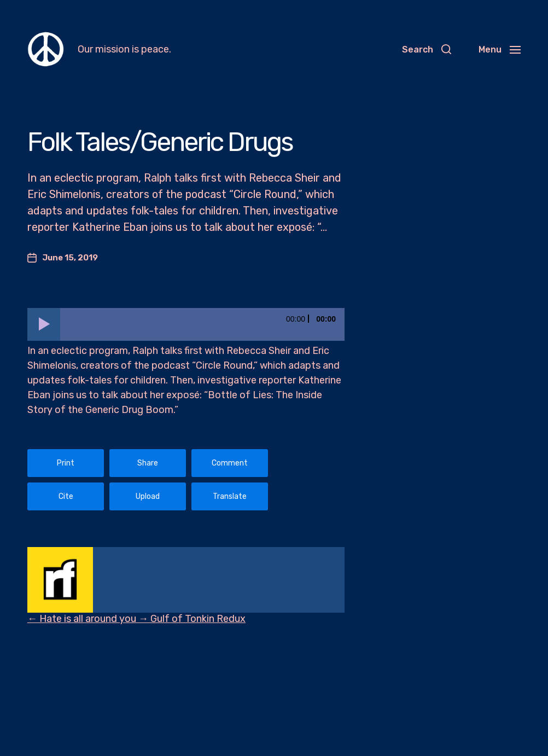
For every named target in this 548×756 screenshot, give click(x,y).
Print (66, 463)
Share (148, 463)
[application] (186, 324)
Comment (230, 463)
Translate (230, 496)
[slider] (202, 324)
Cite (66, 496)
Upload (148, 496)
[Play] (44, 324)
